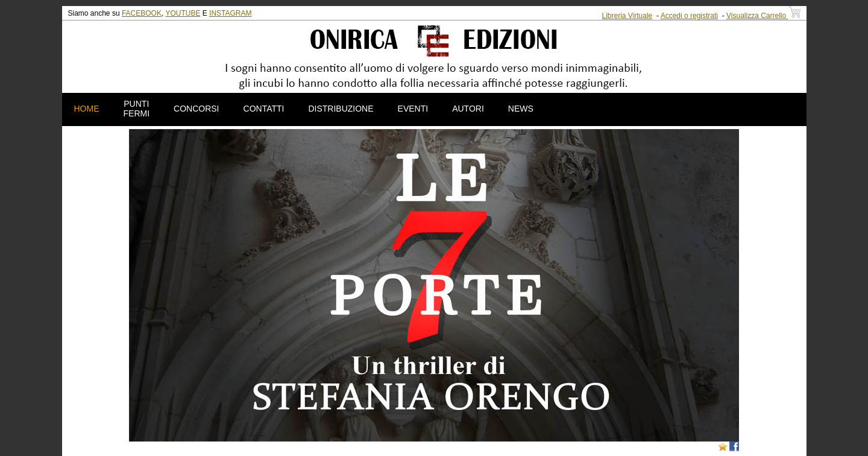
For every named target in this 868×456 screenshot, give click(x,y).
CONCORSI (196, 109)
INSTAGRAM (230, 13)
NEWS (521, 109)
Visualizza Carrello (763, 16)
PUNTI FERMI (137, 109)
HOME (87, 109)
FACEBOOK (142, 13)
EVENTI (413, 109)
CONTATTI (264, 109)
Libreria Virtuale (627, 16)
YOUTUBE (183, 13)
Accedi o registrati (689, 16)
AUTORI (468, 109)
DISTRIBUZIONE (341, 109)
